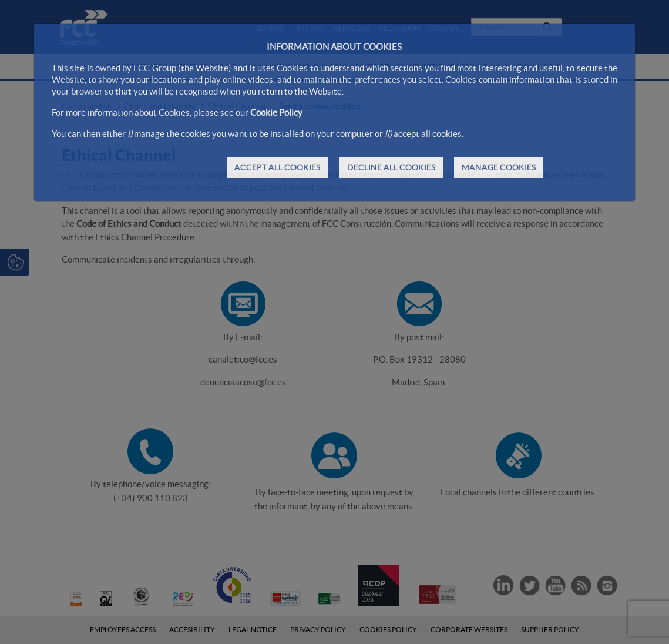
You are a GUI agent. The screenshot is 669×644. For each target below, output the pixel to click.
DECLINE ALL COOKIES (391, 167)
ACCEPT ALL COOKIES (277, 167)
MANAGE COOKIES (499, 167)
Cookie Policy (276, 113)
